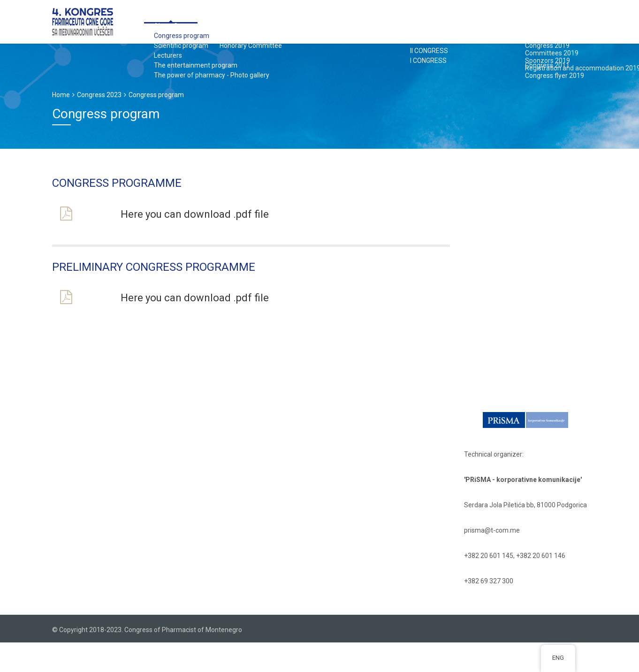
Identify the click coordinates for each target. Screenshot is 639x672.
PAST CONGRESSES (488, 21)
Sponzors (316, 21)
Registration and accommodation (396, 21)
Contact (543, 21)
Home (61, 95)
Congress (149, 21)
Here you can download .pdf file (195, 214)
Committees (198, 21)
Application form (258, 21)
